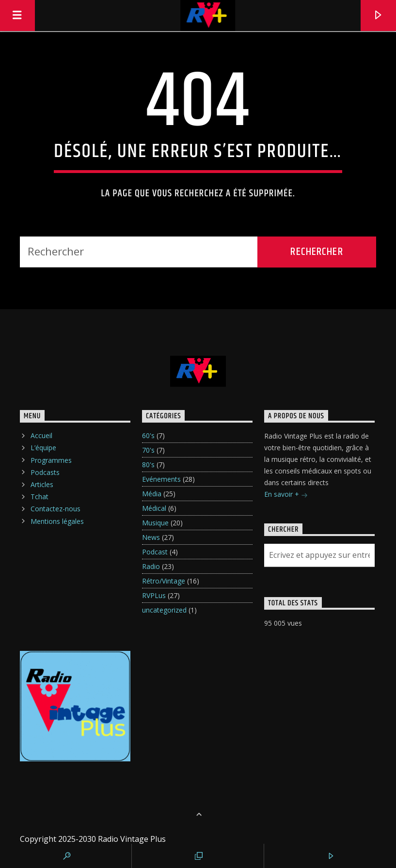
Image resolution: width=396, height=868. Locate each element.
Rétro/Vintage (164, 581)
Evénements (161, 479)
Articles (42, 484)
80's (148, 465)
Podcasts (45, 472)
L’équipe (43, 448)
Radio (151, 566)
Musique (155, 523)
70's (148, 450)
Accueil (41, 435)
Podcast (155, 552)
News (151, 537)
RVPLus (154, 595)
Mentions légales (57, 521)
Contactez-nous (55, 509)
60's (148, 435)
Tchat (40, 497)
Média (152, 494)
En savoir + (286, 495)
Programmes (51, 460)
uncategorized (164, 610)
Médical (154, 508)
